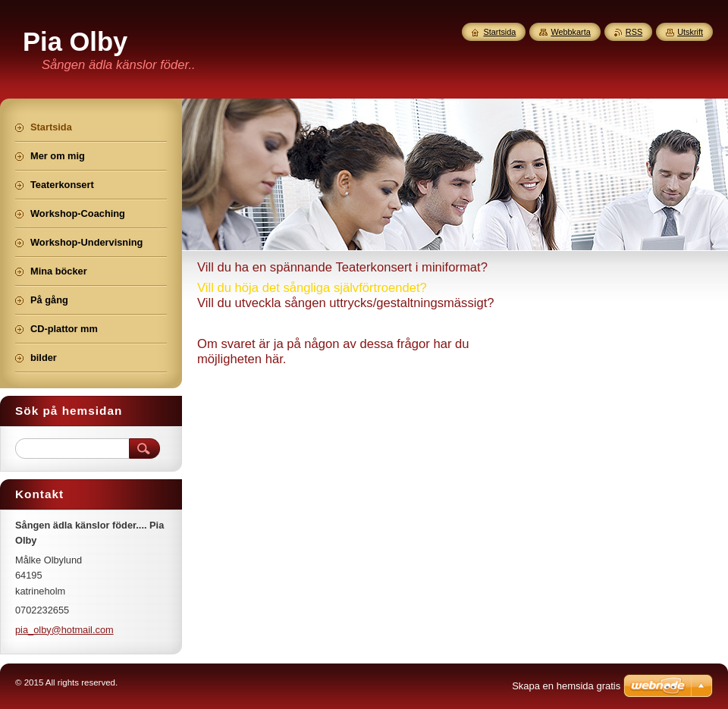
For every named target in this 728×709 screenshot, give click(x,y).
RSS (634, 32)
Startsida (499, 32)
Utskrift (690, 32)
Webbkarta (570, 32)
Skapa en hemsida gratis (566, 686)
